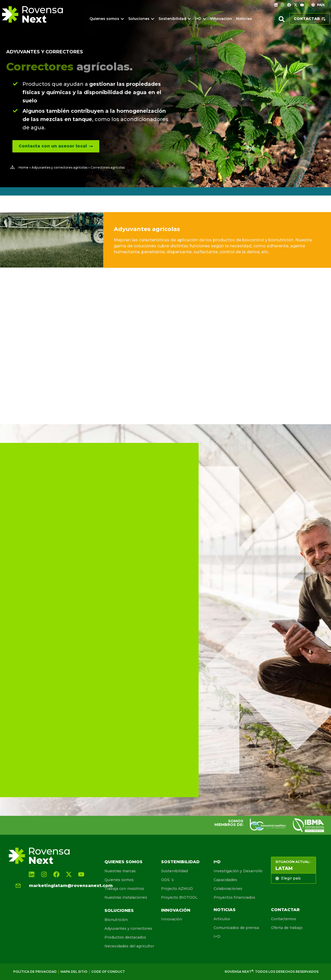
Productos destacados (125, 937)
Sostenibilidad (180, 862)
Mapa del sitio (74, 972)
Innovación (176, 910)
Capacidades (225, 880)
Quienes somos (123, 862)
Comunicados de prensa (236, 928)
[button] (282, 19)
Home (24, 167)
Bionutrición (116, 920)
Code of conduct (108, 972)
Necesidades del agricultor (129, 946)
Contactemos (284, 919)
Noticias (225, 910)
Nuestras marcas (120, 871)
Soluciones (119, 910)
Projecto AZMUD (177, 889)
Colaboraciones (228, 889)
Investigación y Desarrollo (238, 871)
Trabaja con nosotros (124, 889)
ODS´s (167, 880)
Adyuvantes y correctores (45, 52)
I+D (217, 862)
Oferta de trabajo (287, 928)
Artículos (222, 919)
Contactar (285, 910)
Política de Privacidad (35, 972)
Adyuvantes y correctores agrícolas (59, 167)
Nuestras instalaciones (126, 897)
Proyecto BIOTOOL (179, 897)
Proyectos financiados (234, 897)
